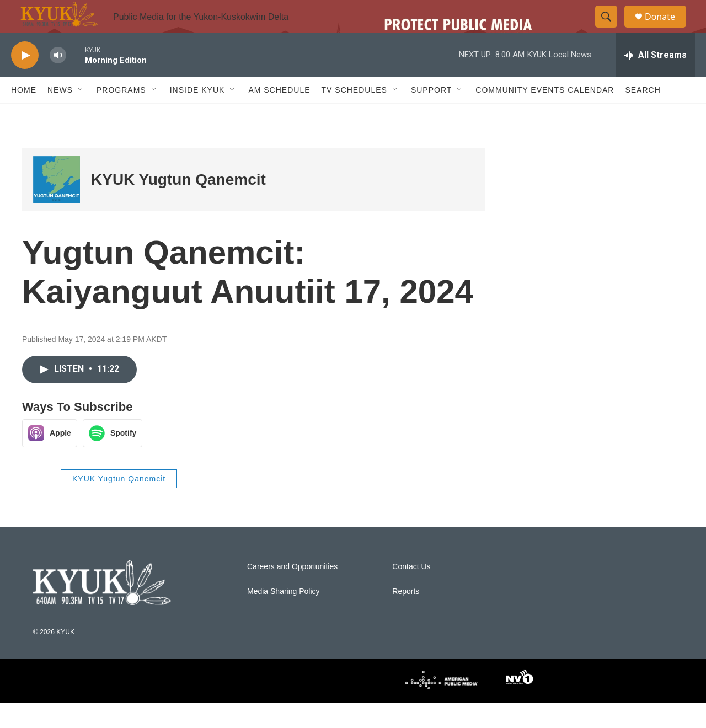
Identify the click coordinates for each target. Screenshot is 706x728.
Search (643, 115)
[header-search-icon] (611, 29)
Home (24, 115)
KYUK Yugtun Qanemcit (178, 204)
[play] (25, 80)
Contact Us (411, 591)
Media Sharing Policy (284, 616)
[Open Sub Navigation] (81, 115)
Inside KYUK (197, 115)
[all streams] (656, 80)
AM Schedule (279, 115)
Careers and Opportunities (292, 591)
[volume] (58, 80)
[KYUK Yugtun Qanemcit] (57, 204)
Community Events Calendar (545, 115)
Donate (667, 29)
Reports (406, 616)
